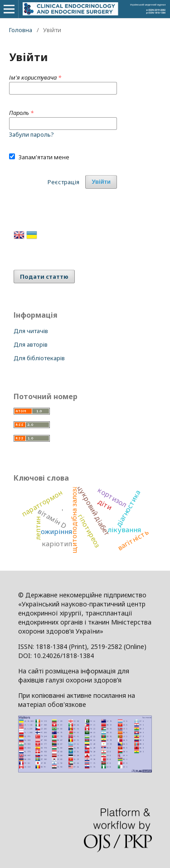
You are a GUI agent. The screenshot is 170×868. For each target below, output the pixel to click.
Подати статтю (44, 277)
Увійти (101, 182)
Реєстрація (63, 182)
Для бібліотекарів (39, 358)
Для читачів (31, 331)
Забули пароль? (32, 134)
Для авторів (31, 344)
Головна (21, 30)
